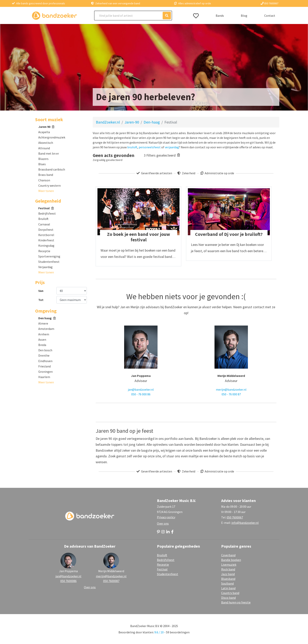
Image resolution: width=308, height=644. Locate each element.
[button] (46, 191)
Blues (42, 164)
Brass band (46, 175)
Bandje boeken (231, 560)
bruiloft (132, 147)
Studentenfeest (49, 262)
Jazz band (228, 574)
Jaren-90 (132, 122)
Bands (220, 16)
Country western (49, 185)
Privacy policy (166, 517)
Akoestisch (46, 143)
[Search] (133, 16)
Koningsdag (46, 245)
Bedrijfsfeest (47, 213)
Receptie (44, 251)
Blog (244, 16)
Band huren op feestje (236, 602)
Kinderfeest (46, 240)
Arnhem (44, 334)
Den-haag (152, 122)
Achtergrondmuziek (52, 137)
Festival (46, 208)
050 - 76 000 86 (141, 394)
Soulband (227, 583)
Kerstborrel (46, 235)
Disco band (228, 598)
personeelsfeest (150, 147)
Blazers (43, 159)
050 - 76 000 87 (231, 394)
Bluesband (228, 579)
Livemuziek (229, 565)
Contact (270, 16)
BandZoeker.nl (108, 122)
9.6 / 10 (159, 632)
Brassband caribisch (52, 169)
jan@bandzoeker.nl (141, 389)
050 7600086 (68, 581)
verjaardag (172, 147)
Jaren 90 (46, 127)
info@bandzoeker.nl (245, 523)
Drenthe (44, 355)
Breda (42, 345)
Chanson (44, 180)
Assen (42, 340)
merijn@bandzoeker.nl (231, 389)
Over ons (163, 523)
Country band (230, 593)
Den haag (47, 318)
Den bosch (45, 350)
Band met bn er (49, 153)
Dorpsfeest (46, 230)
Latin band (228, 588)
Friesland (44, 366)
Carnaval (44, 224)
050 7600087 (111, 581)
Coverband (228, 555)
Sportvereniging (49, 256)
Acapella (44, 132)
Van (41, 291)
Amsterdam (46, 329)
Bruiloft (43, 219)
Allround (44, 148)
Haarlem (44, 377)
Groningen (45, 372)
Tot (41, 300)
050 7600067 (269, 3)
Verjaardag (45, 267)
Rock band (228, 569)
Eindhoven (45, 361)
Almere (43, 323)
